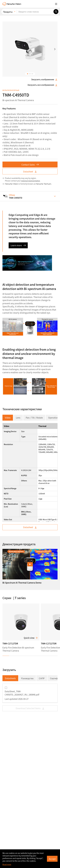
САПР (42, 577)
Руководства (27, 577)
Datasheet (30, 70)
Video (8, 317)
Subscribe (14, 845)
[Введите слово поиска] (35, 10)
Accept (52, 859)
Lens (18, 317)
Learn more (18, 144)
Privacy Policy (37, 830)
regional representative (30, 80)
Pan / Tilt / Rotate (34, 317)
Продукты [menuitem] (8, 10)
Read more (7, 864)
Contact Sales (30, 63)
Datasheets (10, 577)
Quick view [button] (31, 537)
